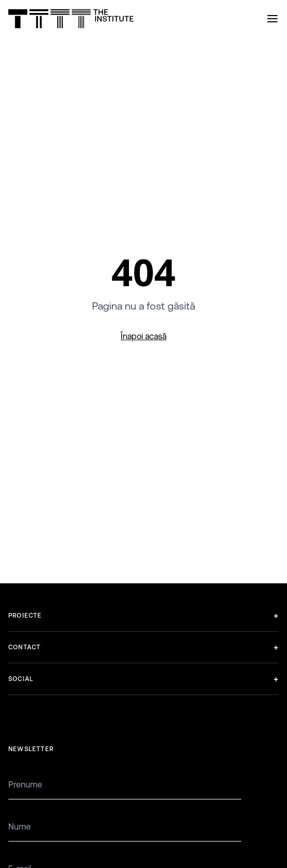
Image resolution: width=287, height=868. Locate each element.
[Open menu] (272, 19)
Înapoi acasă (143, 336)
